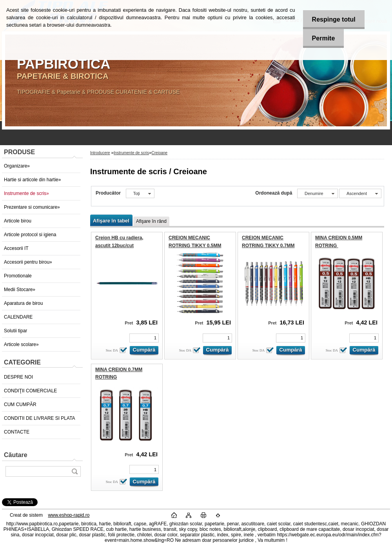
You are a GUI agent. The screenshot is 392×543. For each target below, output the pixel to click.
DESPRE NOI (18, 377)
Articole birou (18, 221)
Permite (322, 38)
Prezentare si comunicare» (32, 207)
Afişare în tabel (111, 221)
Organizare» (17, 166)
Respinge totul (332, 19)
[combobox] (318, 193)
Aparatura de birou (23, 303)
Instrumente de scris (131, 153)
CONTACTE (17, 432)
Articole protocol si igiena (30, 235)
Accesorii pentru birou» (28, 262)
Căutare (16, 455)
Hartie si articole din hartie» (32, 180)
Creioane (160, 153)
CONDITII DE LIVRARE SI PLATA (40, 418)
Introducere (100, 153)
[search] (74, 471)
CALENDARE (18, 317)
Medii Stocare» (20, 290)
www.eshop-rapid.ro (69, 515)
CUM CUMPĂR (20, 405)
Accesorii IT (16, 248)
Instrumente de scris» (26, 193)
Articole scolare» (21, 344)
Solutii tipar (15, 331)
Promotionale (18, 276)
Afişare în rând (151, 221)
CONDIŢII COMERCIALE (30, 391)
